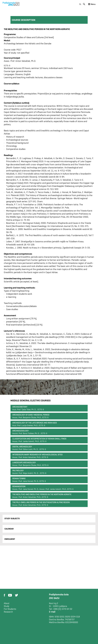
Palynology (18, 470)
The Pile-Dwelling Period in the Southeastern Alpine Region (41, 502)
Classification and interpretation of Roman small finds (39, 439)
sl (80, 4)
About (7, 603)
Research (8, 612)
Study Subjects (12, 518)
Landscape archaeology (24, 463)
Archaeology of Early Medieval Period (31, 415)
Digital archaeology (22, 447)
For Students (10, 609)
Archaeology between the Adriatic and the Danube (28, 43)
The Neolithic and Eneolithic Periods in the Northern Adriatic (42, 494)
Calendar (9, 529)
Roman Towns (19, 478)
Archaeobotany (20, 407)
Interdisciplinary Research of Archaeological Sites (37, 455)
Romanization (19, 486)
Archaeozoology (21, 431)
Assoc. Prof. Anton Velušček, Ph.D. (20, 61)
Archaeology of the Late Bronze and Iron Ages (35, 423)
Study (7, 606)
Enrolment (10, 539)
